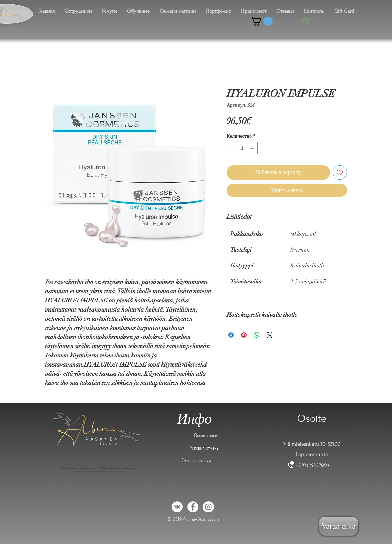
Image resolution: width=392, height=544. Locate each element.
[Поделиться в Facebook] (231, 335)
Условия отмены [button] (205, 448)
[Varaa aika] (339, 526)
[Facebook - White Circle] (193, 507)
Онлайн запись (208, 435)
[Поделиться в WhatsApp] (257, 335)
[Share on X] (270, 335)
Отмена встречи (196, 460)
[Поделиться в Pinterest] (244, 335)
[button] (261, 21)
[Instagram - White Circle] (208, 507)
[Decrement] (232, 148)
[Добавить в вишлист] (340, 172)
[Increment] (252, 148)
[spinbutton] (242, 148)
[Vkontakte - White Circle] (177, 507)
